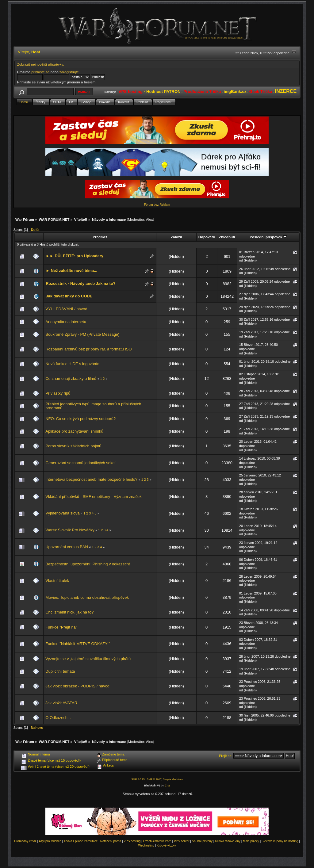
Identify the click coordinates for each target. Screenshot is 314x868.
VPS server (182, 841)
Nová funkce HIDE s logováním (73, 364)
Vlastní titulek (57, 581)
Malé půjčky (251, 841)
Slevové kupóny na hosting (280, 841)
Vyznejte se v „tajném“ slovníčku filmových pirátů (88, 659)
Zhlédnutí (227, 237)
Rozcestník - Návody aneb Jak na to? (80, 283)
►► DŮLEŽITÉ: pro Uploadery (75, 256)
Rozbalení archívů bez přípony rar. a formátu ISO (88, 349)
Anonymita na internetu (66, 322)
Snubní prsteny (202, 841)
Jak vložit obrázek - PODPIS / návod (77, 686)
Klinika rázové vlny (228, 841)
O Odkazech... (58, 718)
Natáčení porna (111, 841)
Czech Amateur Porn (157, 841)
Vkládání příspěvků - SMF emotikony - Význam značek (93, 497)
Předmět (100, 237)
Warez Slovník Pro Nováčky (70, 530)
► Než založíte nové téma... (71, 271)
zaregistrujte (69, 72)
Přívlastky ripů (58, 393)
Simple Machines (173, 779)
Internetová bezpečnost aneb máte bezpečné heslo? (91, 479)
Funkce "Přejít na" (61, 627)
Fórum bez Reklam (157, 205)
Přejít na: (226, 756)
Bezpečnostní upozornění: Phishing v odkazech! (88, 564)
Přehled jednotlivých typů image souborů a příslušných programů (93, 406)
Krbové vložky (166, 845)
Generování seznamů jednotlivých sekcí (80, 463)
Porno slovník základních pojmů (73, 446)
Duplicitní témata (60, 671)
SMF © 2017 (154, 779)
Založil (176, 237)
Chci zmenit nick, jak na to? (69, 612)
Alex (149, 219)
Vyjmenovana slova (62, 513)
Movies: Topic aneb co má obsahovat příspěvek (87, 597)
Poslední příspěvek (268, 237)
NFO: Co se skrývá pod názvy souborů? (80, 419)
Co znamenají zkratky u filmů (71, 379)
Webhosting (146, 845)
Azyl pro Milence (50, 841)
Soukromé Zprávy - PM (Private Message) (82, 334)
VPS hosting (132, 841)
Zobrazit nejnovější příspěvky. (41, 64)
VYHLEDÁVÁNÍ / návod (66, 309)
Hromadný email (25, 841)
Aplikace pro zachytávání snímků (74, 431)
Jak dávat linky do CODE (69, 296)
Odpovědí (207, 237)
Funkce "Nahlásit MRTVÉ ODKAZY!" (78, 644)
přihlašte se (40, 72)
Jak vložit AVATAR (61, 703)
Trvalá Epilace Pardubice (81, 841)
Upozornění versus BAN (67, 547)
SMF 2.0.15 (138, 779)
